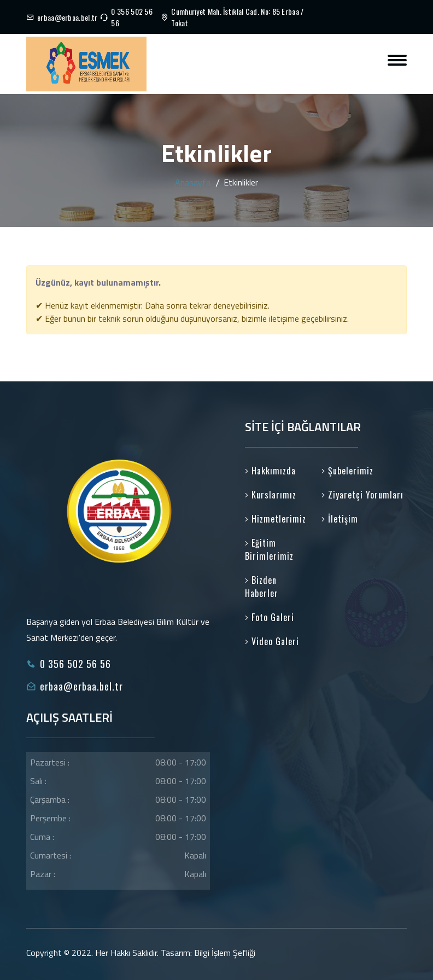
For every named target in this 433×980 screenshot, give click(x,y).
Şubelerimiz (347, 471)
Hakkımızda (270, 471)
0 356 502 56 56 (132, 17)
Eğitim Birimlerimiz (269, 549)
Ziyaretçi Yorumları (362, 495)
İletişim (340, 519)
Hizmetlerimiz (276, 519)
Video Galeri (272, 641)
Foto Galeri (270, 617)
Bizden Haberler (262, 587)
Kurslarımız (271, 495)
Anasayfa (193, 182)
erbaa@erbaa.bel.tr (67, 17)
